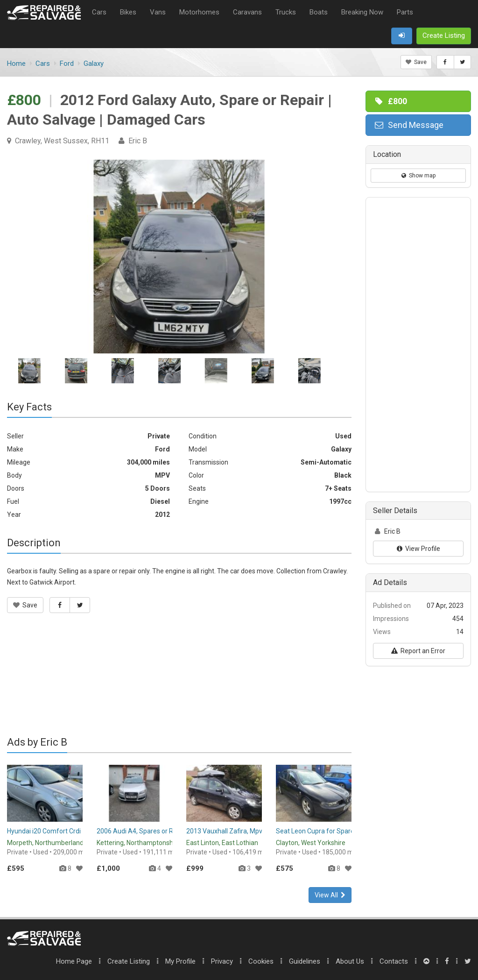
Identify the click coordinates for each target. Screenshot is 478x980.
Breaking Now (362, 12)
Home (74, 961)
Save (416, 62)
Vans (158, 12)
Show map (418, 176)
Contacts (394, 961)
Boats (319, 12)
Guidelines (305, 961)
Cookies (261, 961)
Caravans (247, 12)
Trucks (286, 12)
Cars (99, 12)
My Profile (180, 961)
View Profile (418, 549)
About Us (350, 961)
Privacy (222, 961)
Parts (405, 12)
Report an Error (418, 651)
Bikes (128, 12)
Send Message (408, 125)
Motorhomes (199, 12)
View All (330, 895)
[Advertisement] (179, 681)
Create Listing (129, 961)
